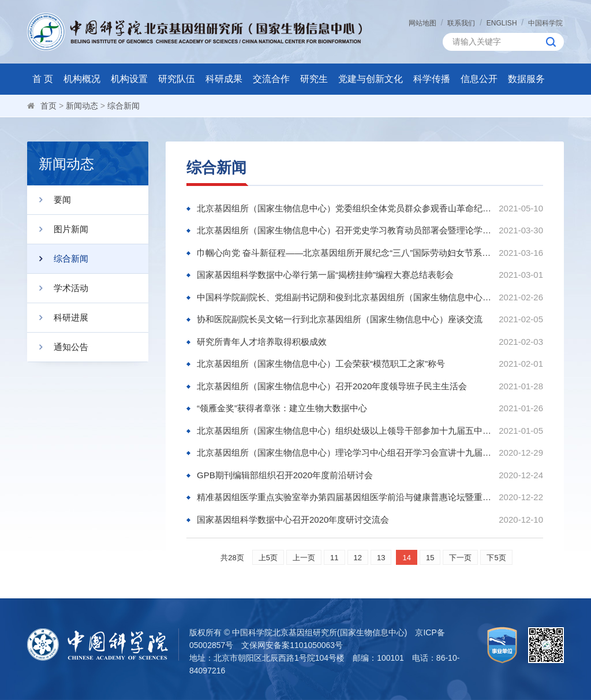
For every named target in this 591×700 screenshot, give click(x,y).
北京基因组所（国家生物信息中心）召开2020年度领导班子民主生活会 (332, 386)
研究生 (314, 79)
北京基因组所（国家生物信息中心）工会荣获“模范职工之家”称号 (321, 364)
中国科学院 (545, 23)
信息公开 (479, 79)
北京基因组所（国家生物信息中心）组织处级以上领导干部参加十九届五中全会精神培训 (345, 431)
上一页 (304, 558)
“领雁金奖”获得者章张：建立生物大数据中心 (282, 408)
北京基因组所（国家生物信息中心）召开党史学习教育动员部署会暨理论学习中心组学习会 (345, 230)
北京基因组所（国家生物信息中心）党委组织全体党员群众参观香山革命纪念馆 (345, 208)
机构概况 (82, 79)
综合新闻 (124, 106)
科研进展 (58, 318)
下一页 (460, 558)
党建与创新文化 (371, 79)
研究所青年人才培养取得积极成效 (262, 342)
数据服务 (526, 79)
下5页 (496, 558)
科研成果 (224, 79)
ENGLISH (502, 23)
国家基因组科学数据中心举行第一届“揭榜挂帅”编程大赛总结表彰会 (325, 275)
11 (334, 558)
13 (381, 558)
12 (358, 558)
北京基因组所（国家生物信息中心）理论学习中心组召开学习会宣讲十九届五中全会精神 (345, 453)
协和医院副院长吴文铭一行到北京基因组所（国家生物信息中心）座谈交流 (340, 319)
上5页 (268, 558)
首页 (48, 106)
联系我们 (461, 23)
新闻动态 (82, 106)
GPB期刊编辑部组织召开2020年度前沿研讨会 (285, 475)
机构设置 (129, 79)
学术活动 (58, 288)
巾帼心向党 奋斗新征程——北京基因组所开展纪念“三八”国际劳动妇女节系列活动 (345, 253)
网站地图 (422, 23)
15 (430, 558)
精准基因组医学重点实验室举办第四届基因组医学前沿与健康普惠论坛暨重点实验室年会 (345, 497)
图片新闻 (58, 229)
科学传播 (432, 79)
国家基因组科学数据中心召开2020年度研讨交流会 (293, 520)
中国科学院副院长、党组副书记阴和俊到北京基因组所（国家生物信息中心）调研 (345, 297)
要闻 (49, 200)
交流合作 (271, 79)
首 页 (43, 79)
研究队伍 (177, 79)
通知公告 (58, 347)
